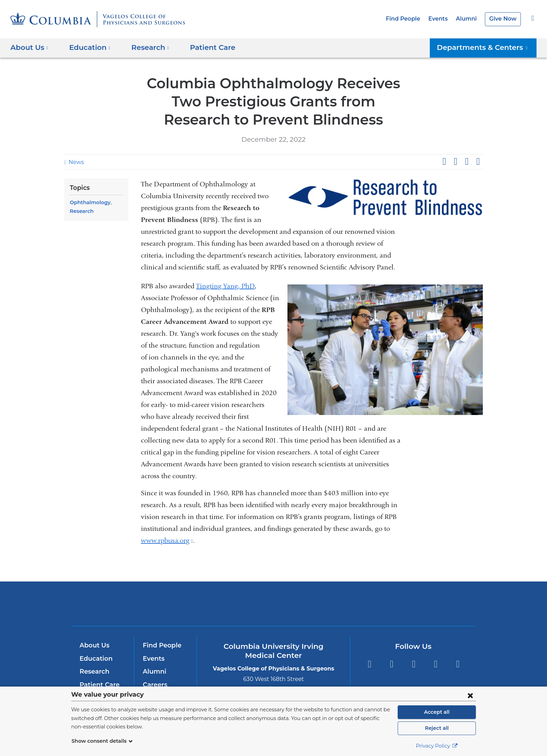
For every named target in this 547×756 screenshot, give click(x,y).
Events (442, 19)
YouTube (414, 664)
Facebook (369, 664)
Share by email (478, 162)
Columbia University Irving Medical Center (179, 604)
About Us (93, 645)
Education (95, 659)
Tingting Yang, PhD (225, 286)
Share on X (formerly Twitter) (455, 162)
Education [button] (87, 47)
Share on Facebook (444, 162)
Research (81, 211)
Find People (409, 19)
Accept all (437, 712)
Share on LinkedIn (467, 162)
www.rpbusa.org (167, 540)
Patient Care (204, 47)
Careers (154, 685)
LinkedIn (436, 664)
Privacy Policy (437, 746)
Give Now (504, 19)
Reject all (437, 728)
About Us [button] (29, 47)
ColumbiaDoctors (374, 604)
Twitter (392, 664)
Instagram (458, 664)
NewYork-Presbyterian (274, 608)
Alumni (469, 19)
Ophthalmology (88, 202)
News (75, 162)
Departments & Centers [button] (487, 47)
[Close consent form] (470, 695)
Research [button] (145, 47)
